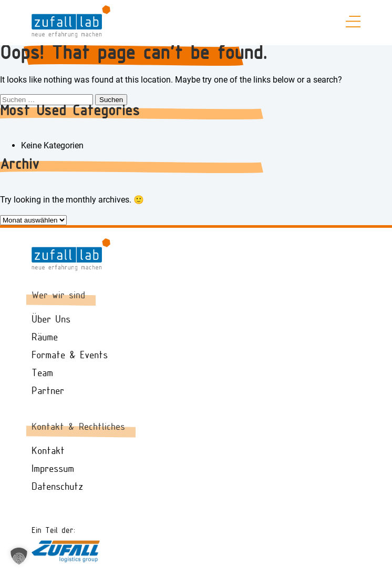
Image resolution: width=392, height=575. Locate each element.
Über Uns (51, 320)
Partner (48, 391)
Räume (45, 338)
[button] (19, 556)
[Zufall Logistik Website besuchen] (66, 559)
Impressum (53, 469)
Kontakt (48, 451)
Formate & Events (70, 356)
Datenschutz (57, 487)
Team (42, 374)
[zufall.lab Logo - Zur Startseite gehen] (71, 35)
